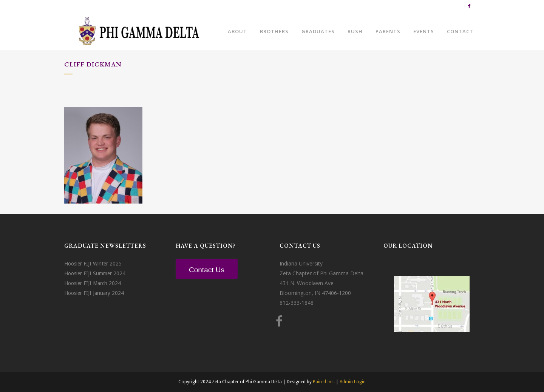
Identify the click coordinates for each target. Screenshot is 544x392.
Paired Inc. (324, 382)
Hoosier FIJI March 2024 (93, 283)
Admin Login (353, 382)
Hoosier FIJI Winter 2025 (93, 264)
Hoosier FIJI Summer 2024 (95, 273)
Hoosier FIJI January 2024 (94, 293)
